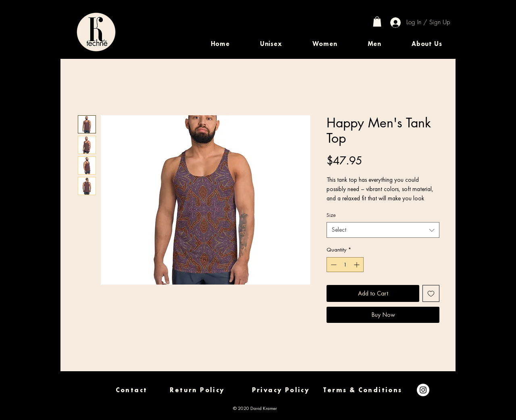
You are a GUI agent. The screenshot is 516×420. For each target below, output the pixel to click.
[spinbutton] (345, 265)
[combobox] (383, 230)
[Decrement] (333, 265)
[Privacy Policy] (281, 390)
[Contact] (131, 390)
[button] (271, 44)
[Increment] (357, 265)
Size (331, 215)
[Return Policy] (197, 390)
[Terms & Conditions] (363, 390)
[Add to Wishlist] (431, 293)
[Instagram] (423, 390)
